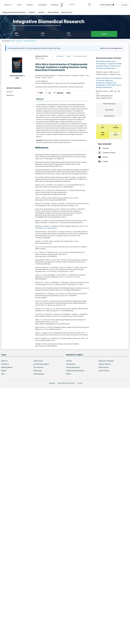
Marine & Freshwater (106, 361)
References (10, 95)
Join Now (125, 5)
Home (13, 41)
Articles (41, 12)
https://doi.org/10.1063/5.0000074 (46, 228)
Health (69, 374)
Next (68, 56)
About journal (66, 12)
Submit (104, 34)
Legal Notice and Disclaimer (66, 383)
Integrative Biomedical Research (14, 12)
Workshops (38, 371)
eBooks (4, 371)
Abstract (10, 92)
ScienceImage (39, 374)
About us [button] (8, 5)
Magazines (42, 5)
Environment (71, 364)
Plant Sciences (104, 367)
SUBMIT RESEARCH (107, 5)
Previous (60, 56)
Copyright (52, 383)
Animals (69, 361)
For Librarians (39, 367)
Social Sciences (104, 371)
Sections (32, 12)
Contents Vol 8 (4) (81, 56)
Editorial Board (53, 12)
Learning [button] (55, 5)
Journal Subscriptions (41, 364)
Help (3, 374)
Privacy (80, 383)
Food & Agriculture (73, 367)
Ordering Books (7, 367)
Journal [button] (30, 5)
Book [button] (19, 5)
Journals (19, 41)
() (62, 5)
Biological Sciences (29, 41)
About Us (4, 361)
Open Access (38, 361)
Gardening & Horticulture (75, 371)
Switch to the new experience (111, 48)
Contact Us (5, 364)
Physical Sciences (105, 364)
